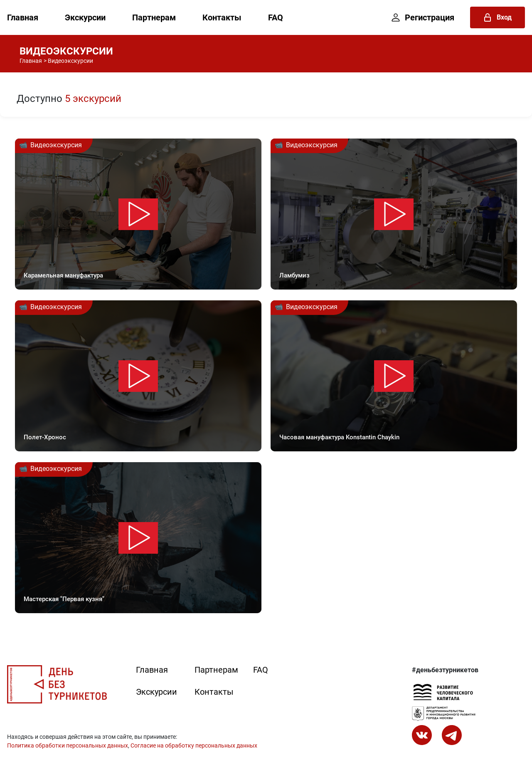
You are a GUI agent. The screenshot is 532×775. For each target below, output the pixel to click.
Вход (498, 17)
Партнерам (154, 17)
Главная (23, 17)
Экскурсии (85, 17)
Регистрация (423, 17)
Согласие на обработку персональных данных (194, 745)
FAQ (276, 17)
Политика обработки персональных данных (68, 745)
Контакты (222, 17)
